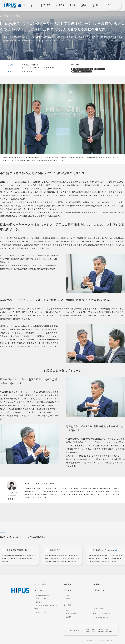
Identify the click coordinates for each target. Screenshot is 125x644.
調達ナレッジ (68, 598)
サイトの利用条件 (100, 610)
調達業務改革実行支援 (81, 69)
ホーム (36, 6)
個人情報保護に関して (102, 616)
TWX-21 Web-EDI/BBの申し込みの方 (99, 627)
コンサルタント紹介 (70, 612)
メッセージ (67, 608)
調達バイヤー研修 (40, 611)
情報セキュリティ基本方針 (103, 613)
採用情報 (96, 6)
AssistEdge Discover (81, 72)
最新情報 (68, 590)
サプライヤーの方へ (75, 628)
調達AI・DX (98, 69)
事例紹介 (74, 6)
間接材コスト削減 (40, 598)
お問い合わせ (112, 6)
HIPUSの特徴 (47, 6)
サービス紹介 (61, 6)
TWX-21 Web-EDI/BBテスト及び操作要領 (100, 630)
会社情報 (85, 6)
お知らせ (67, 594)
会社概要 (67, 615)
